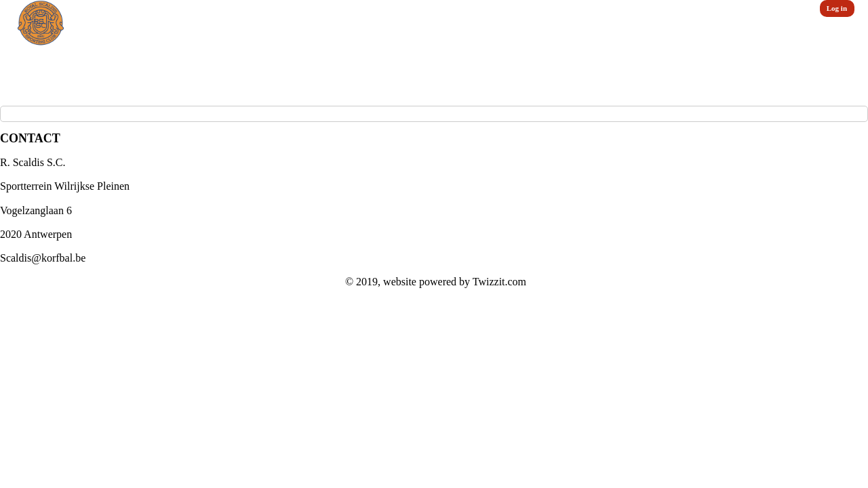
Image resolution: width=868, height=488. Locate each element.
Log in (837, 8)
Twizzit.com (499, 282)
